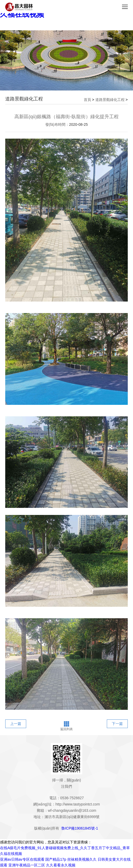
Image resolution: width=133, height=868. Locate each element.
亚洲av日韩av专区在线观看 (22, 859)
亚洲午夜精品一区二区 (27, 865)
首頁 (87, 100)
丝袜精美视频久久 (82, 859)
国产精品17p (56, 859)
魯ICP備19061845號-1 (80, 828)
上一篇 (16, 724)
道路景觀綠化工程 (110, 100)
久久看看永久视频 (61, 865)
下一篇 (117, 724)
